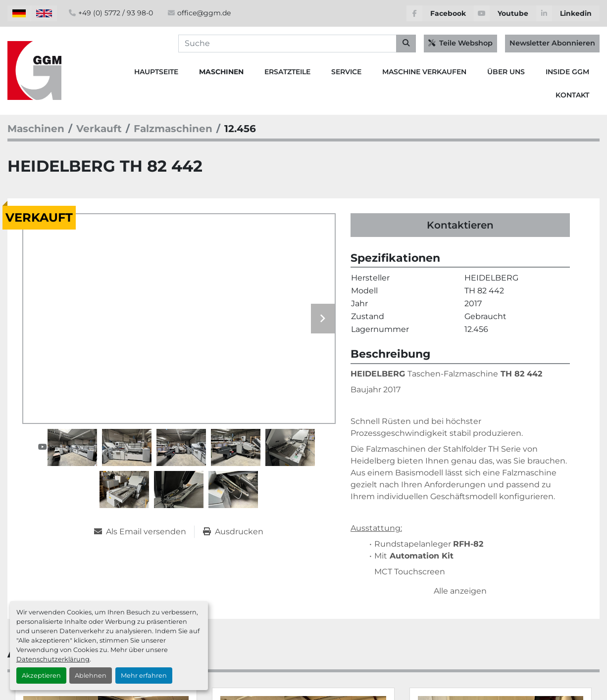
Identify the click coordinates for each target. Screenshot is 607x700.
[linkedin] (568, 13)
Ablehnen (91, 676)
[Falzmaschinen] (173, 129)
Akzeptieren (41, 676)
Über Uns (506, 72)
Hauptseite (156, 72)
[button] (221, 72)
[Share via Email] (144, 532)
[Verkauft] (99, 129)
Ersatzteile (287, 72)
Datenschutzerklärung (53, 659)
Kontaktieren (460, 225)
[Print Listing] (233, 532)
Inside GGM (567, 72)
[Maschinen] (36, 129)
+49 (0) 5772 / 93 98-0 (116, 13)
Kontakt (572, 95)
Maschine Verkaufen (424, 72)
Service (346, 72)
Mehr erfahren (144, 676)
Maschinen (221, 72)
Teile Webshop (460, 43)
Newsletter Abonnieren (552, 43)
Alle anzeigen (460, 591)
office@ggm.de (204, 13)
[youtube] (505, 13)
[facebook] (440, 13)
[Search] (297, 44)
